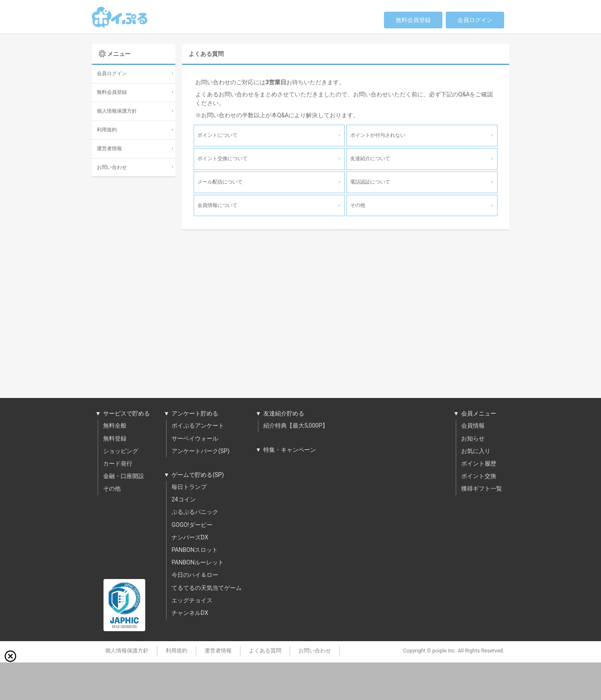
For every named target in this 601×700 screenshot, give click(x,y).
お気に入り (476, 451)
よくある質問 (265, 651)
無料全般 (115, 426)
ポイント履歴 (479, 464)
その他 (112, 489)
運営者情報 (109, 149)
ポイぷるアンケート (198, 426)
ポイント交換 (479, 476)
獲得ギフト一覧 (482, 489)
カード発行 (118, 464)
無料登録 (115, 439)
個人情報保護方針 (117, 111)
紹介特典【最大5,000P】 (296, 426)
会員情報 (473, 426)
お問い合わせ (112, 167)
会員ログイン (475, 20)
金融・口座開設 (124, 476)
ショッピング (121, 451)
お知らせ (473, 439)
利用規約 (107, 130)
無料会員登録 (413, 20)
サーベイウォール (195, 439)
